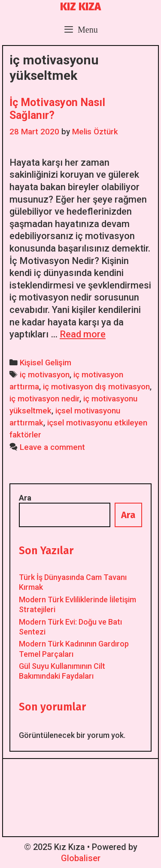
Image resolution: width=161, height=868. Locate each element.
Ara (25, 498)
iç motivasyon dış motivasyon (96, 387)
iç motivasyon (45, 375)
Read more (83, 334)
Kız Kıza (80, 7)
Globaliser (81, 858)
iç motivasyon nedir (44, 399)
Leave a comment (52, 447)
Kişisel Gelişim (46, 363)
